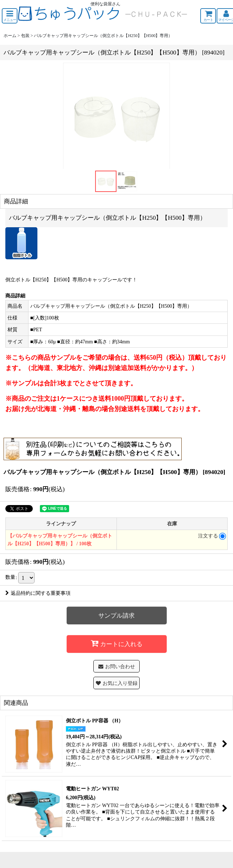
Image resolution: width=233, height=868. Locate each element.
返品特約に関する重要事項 (38, 593)
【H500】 (62, 280)
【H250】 (41, 280)
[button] (10, 16)
